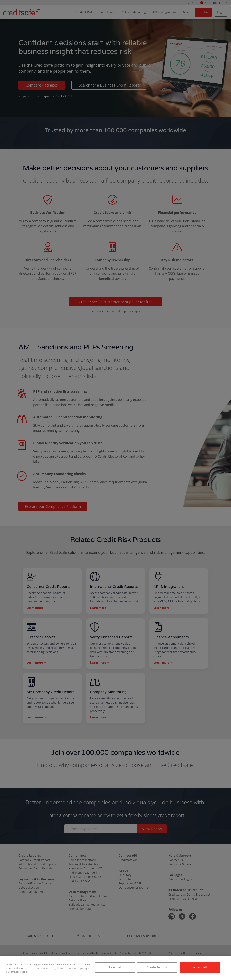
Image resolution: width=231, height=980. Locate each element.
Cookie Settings (157, 967)
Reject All (115, 967)
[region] (115, 968)
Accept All (200, 967)
